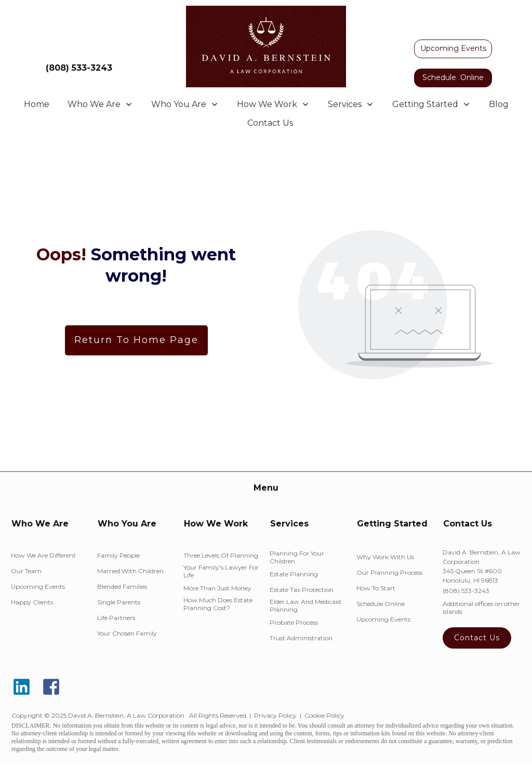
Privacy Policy (275, 715)
